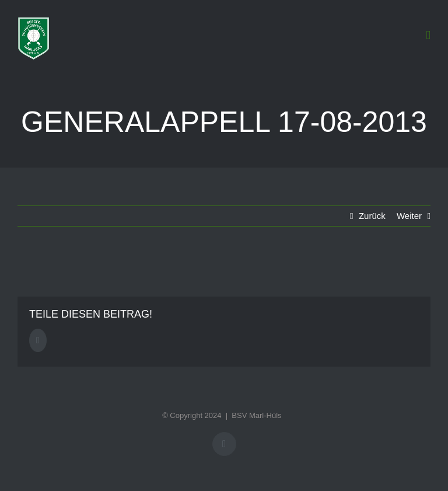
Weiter (409, 216)
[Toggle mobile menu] (428, 35)
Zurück (372, 216)
